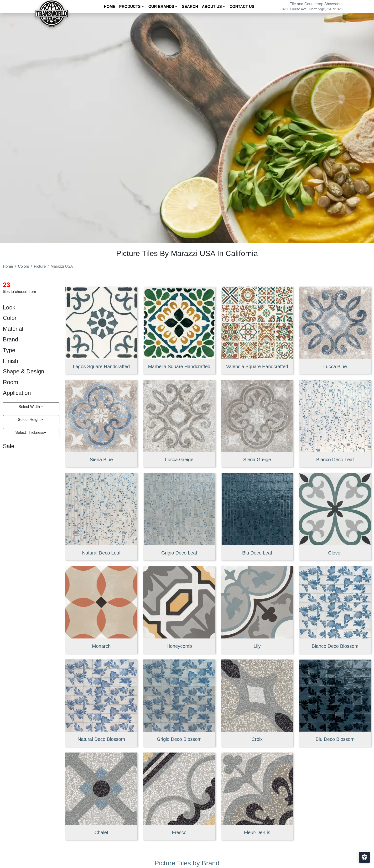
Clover (335, 553)
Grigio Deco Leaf (179, 553)
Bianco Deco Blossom (335, 646)
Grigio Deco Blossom (179, 739)
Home (110, 7)
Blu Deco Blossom (335, 739)
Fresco (179, 832)
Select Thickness (30, 432)
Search (190, 7)
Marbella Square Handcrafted (179, 366)
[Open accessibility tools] (364, 857)
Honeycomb (179, 646)
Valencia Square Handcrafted (257, 366)
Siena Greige (257, 460)
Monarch (101, 646)
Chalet (101, 832)
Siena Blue (101, 460)
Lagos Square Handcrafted (101, 366)
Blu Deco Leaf (257, 553)
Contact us (242, 7)
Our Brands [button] (162, 7)
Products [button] (130, 7)
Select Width (30, 407)
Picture (40, 266)
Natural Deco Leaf (101, 553)
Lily (257, 646)
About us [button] (212, 7)
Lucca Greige (179, 460)
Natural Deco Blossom (101, 739)
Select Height (30, 420)
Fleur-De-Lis (257, 832)
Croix (257, 739)
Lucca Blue (335, 366)
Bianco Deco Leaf (335, 460)
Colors (23, 266)
